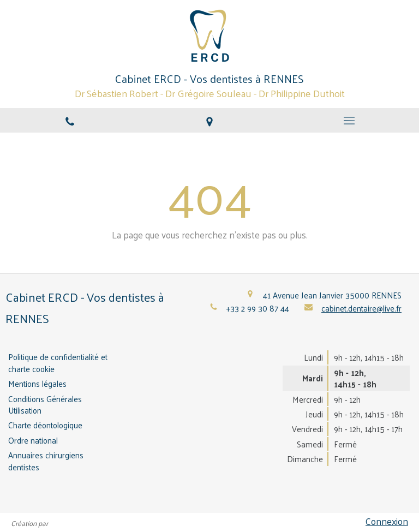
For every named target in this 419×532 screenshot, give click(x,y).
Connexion (387, 521)
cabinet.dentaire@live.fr (361, 308)
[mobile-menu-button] (349, 121)
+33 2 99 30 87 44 (258, 308)
